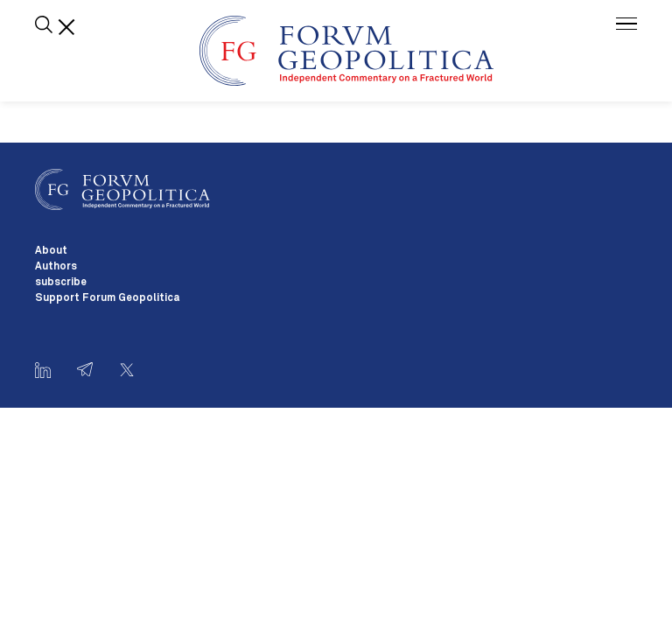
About (51, 251)
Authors (56, 267)
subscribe (61, 283)
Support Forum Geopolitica (107, 298)
